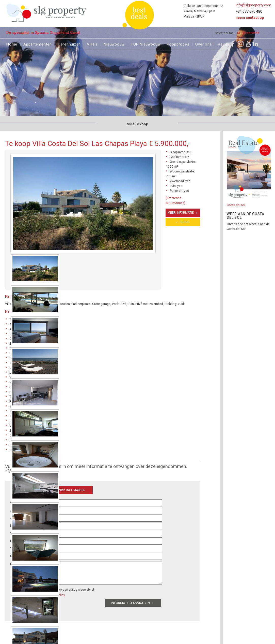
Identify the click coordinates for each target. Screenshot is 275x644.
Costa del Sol (236, 205)
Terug (185, 222)
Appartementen (38, 44)
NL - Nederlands (248, 33)
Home (12, 44)
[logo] (46, 13)
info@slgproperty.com (253, 5)
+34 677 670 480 (249, 11)
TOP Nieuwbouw (146, 44)
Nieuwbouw (114, 44)
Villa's (92, 44)
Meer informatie (181, 213)
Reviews (225, 44)
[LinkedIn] (256, 44)
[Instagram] (241, 44)
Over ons (204, 44)
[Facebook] (233, 44)
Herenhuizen (69, 44)
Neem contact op (250, 18)
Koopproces (178, 44)
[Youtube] (248, 44)
